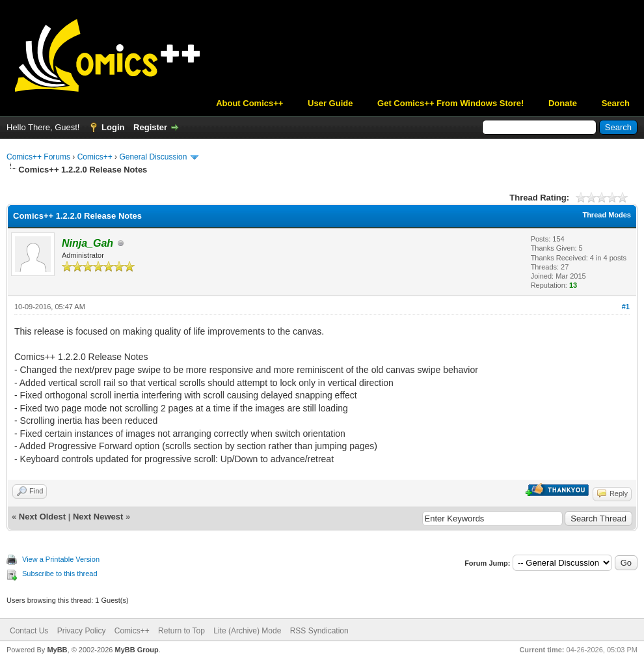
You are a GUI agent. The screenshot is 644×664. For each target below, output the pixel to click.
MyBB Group (136, 650)
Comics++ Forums (38, 157)
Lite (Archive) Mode (247, 631)
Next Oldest (42, 517)
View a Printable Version (61, 559)
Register (150, 127)
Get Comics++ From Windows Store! (450, 103)
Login (113, 127)
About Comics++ (249, 103)
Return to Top (181, 631)
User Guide (330, 103)
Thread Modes (607, 215)
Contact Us (29, 631)
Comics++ (95, 157)
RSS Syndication (319, 631)
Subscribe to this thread (60, 574)
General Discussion (153, 157)
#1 (626, 307)
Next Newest (98, 517)
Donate (563, 103)
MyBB (57, 650)
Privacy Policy (82, 631)
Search (616, 103)
